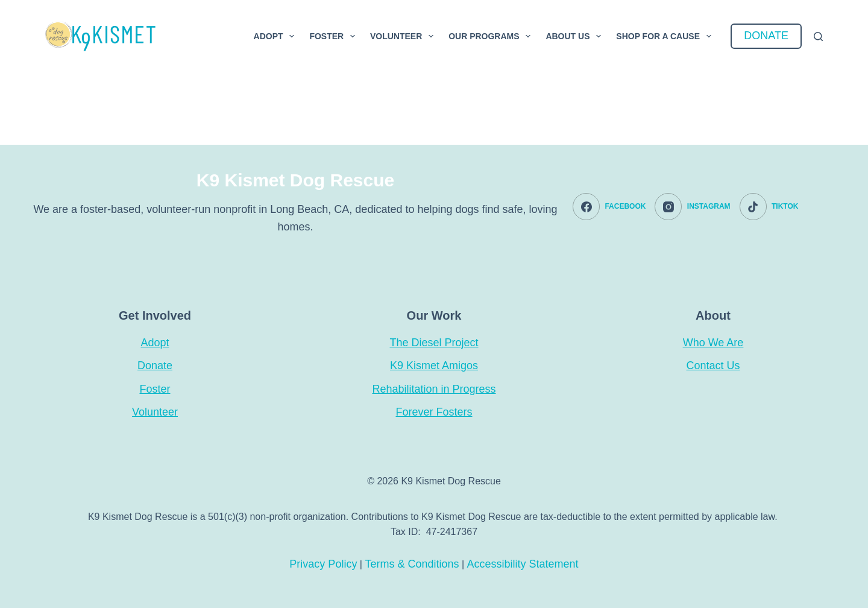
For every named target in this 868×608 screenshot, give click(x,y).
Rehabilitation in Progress (434, 389)
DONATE (766, 36)
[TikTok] (769, 207)
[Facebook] (609, 207)
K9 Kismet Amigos (434, 366)
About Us (576, 36)
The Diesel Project (434, 343)
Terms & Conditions (412, 564)
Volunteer (404, 36)
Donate (155, 366)
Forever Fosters (434, 412)
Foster (335, 36)
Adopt (277, 36)
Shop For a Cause (666, 36)
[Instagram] (692, 207)
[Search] (818, 36)
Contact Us (713, 366)
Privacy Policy (323, 564)
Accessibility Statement (523, 564)
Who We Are (713, 343)
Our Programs (492, 36)
